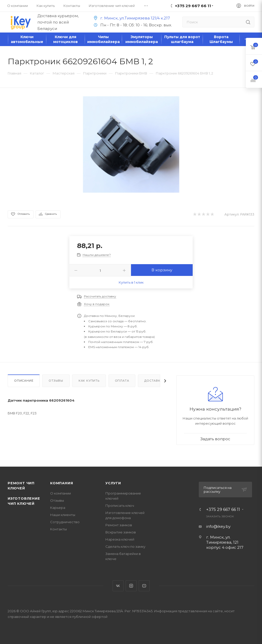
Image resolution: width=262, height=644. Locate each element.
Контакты (58, 529)
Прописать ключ (120, 506)
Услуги (113, 483)
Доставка (153, 381)
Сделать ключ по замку (125, 546)
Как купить (89, 381)
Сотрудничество (65, 522)
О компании (61, 493)
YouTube (144, 586)
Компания (62, 483)
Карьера (58, 508)
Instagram (131, 586)
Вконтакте (118, 586)
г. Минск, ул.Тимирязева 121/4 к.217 (131, 18)
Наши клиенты (63, 515)
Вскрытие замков (121, 532)
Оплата (122, 381)
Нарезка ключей (120, 539)
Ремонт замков (119, 525)
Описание (24, 381)
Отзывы (56, 381)
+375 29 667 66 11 (223, 510)
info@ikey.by (218, 526)
